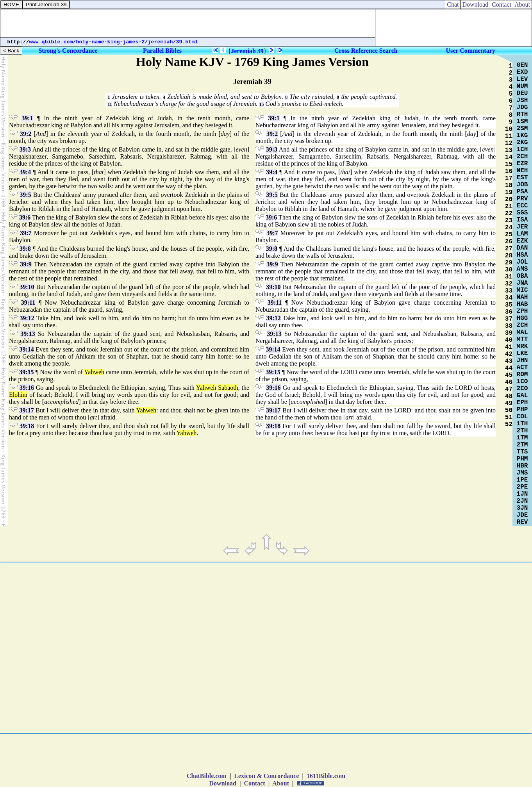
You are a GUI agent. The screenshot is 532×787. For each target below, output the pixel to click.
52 (509, 425)
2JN (522, 501)
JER (522, 227)
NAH (522, 297)
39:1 (27, 118)
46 (509, 382)
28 (509, 256)
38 (509, 326)
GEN (522, 65)
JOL (522, 262)
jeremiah (161, 42)
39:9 (26, 264)
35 (509, 305)
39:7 (26, 233)
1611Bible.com (326, 776)
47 (509, 389)
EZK (522, 241)
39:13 (28, 334)
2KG (522, 143)
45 (509, 375)
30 (509, 270)
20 (509, 200)
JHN (522, 360)
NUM (522, 86)
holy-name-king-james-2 (111, 42)
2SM (522, 128)
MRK (522, 346)
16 (509, 171)
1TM (522, 438)
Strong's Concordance (68, 51)
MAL (522, 332)
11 (110, 104)
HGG (522, 318)
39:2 (26, 134)
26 (509, 242)
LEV (522, 79)
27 (509, 249)
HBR (522, 466)
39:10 (27, 287)
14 (509, 157)
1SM (522, 121)
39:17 (27, 410)
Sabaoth (228, 388)
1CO (522, 382)
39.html (187, 42)
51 (509, 418)
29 (509, 263)
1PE (522, 480)
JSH (522, 100)
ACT (522, 368)
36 (509, 312)
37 (509, 319)
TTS (522, 452)
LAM (522, 234)
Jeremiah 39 (247, 51)
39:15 (26, 372)
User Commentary (470, 51)
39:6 (25, 217)
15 (261, 104)
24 (509, 228)
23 (509, 221)
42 (509, 354)
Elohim (18, 395)
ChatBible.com (207, 776)
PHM (522, 459)
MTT (522, 339)
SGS (522, 213)
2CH (522, 157)
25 (509, 235)
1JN (522, 494)
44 (509, 368)
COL (522, 417)
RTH (522, 114)
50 (509, 410)
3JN (522, 508)
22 (509, 214)
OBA (522, 276)
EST (522, 178)
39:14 (27, 349)
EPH (522, 403)
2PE (522, 487)
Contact (502, 4)
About (522, 4)
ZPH (522, 311)
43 (509, 361)
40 (509, 340)
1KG (522, 136)
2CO (522, 389)
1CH (522, 150)
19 (509, 193)
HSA (522, 255)
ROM (522, 375)
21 (509, 207)
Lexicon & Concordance (266, 776)
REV (522, 522)
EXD (522, 72)
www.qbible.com (51, 42)
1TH (522, 424)
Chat (453, 4)
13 (509, 150)
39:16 (27, 388)
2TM (522, 445)
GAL (522, 396)
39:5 (25, 195)
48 (509, 396)
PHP (522, 410)
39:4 (25, 172)
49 (509, 403)
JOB (522, 185)
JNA (522, 283)
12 (509, 143)
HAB (522, 304)
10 (509, 129)
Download (475, 4)
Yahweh (94, 372)
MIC (522, 290)
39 (509, 333)
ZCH (522, 325)
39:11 (28, 302)
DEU (522, 93)
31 (509, 277)
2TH (522, 431)
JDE (522, 515)
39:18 (27, 426)
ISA (522, 220)
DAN (522, 248)
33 (509, 291)
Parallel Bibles (162, 51)
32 (509, 284)
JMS (522, 473)
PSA (522, 192)
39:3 (25, 149)
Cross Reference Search (366, 51)
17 (509, 178)
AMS (522, 269)
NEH (522, 171)
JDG (522, 107)
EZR (522, 164)
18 (509, 186)
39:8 (25, 249)
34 (509, 298)
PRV (522, 199)
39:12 (27, 318)
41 (509, 347)
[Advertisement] (188, 23)
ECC (522, 206)
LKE (522, 353)
